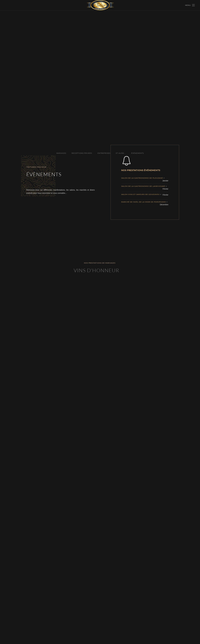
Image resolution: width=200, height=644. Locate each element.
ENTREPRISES (104, 153)
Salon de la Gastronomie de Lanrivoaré (144, 186)
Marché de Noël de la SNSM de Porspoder (144, 202)
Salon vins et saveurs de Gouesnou (141, 194)
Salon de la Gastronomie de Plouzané (142, 178)
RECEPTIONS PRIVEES (82, 153)
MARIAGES (61, 153)
